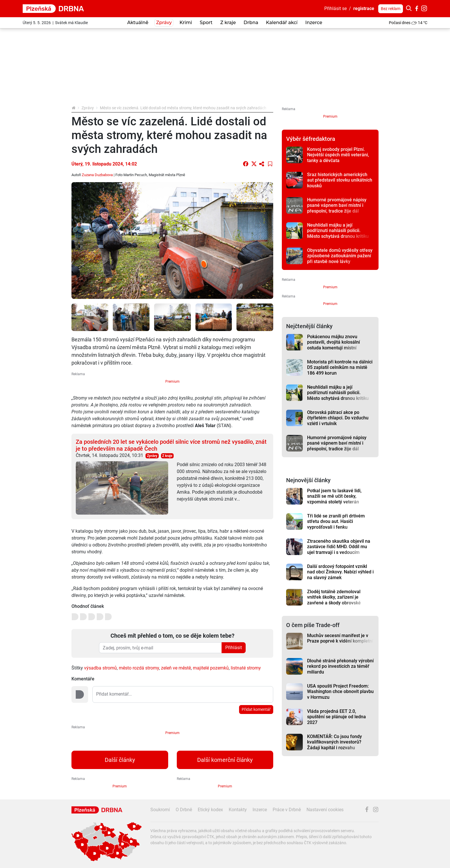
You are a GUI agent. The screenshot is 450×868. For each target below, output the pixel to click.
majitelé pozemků (211, 668)
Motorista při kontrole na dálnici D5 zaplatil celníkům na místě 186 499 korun (340, 367)
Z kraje (167, 456)
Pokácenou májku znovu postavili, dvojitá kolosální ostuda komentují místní (333, 342)
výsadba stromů (100, 668)
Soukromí (160, 810)
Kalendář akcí (282, 23)
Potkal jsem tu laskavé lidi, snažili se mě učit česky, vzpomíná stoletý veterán (334, 496)
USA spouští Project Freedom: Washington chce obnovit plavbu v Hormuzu (340, 692)
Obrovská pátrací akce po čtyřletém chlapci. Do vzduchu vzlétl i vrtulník (338, 418)
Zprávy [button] (164, 23)
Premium (172, 382)
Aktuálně (138, 23)
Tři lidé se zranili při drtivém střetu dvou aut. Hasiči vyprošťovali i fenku (336, 521)
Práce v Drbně (287, 810)
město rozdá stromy (139, 668)
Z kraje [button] (228, 23)
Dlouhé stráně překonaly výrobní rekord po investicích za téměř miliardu (340, 666)
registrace (364, 8)
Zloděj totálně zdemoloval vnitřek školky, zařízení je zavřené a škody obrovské (334, 597)
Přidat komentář (256, 709)
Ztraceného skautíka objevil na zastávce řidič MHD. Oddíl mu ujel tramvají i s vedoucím (339, 547)
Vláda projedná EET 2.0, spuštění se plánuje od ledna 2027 (336, 717)
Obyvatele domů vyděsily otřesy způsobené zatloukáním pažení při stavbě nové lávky (340, 256)
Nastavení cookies (325, 810)
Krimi (186, 23)
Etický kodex (210, 810)
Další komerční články (225, 760)
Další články (120, 760)
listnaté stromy (246, 668)
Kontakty (238, 810)
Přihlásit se (335, 8)
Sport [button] (206, 23)
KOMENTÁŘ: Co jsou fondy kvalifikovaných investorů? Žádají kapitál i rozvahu (334, 742)
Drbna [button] (251, 23)
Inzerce (314, 23)
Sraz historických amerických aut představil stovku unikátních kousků (340, 180)
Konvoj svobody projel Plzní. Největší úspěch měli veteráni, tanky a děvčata (338, 155)
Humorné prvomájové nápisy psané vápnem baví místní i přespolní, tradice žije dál (337, 205)
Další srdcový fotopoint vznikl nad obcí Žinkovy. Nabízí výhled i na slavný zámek (340, 572)
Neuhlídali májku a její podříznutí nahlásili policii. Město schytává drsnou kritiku (338, 231)
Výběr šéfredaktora (311, 139)
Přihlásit (234, 648)
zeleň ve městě (176, 668)
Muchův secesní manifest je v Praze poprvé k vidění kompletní (340, 638)
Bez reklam (391, 9)
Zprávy (88, 108)
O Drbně (184, 810)
